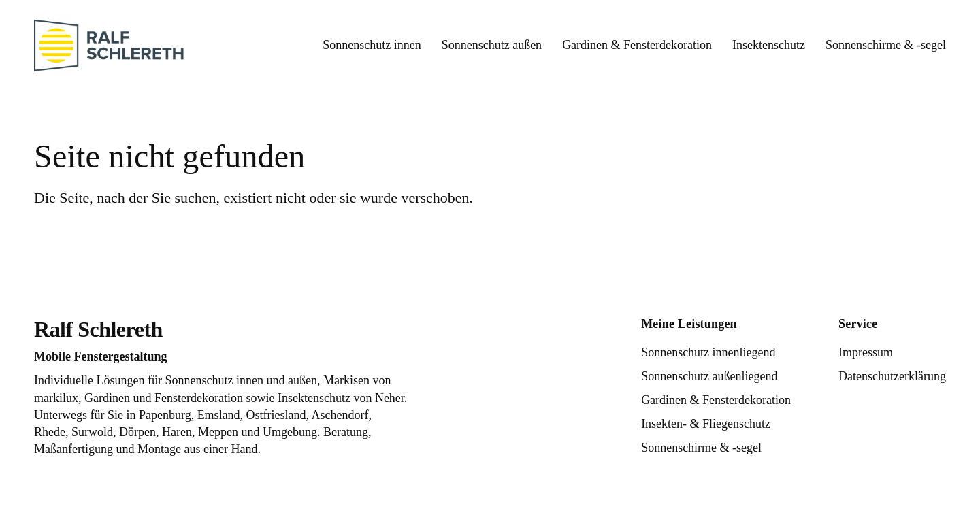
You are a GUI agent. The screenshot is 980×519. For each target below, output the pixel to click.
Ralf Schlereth (98, 329)
